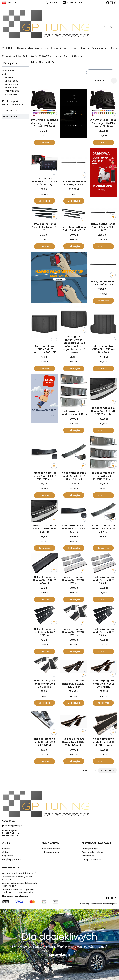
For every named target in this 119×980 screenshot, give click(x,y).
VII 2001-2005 (11, 81)
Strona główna (9, 56)
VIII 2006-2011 (11, 84)
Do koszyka (44, 143)
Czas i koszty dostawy (92, 852)
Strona (98, 81)
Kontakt (6, 849)
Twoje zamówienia (51, 849)
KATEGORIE (23, 56)
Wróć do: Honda (9, 70)
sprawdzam (60, 954)
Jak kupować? (89, 856)
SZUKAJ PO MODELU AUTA (41, 56)
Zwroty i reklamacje (91, 859)
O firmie (6, 852)
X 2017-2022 (11, 95)
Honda (58, 56)
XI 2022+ (9, 78)
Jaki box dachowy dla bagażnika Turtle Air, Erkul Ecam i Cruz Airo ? (18, 891)
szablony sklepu (88, 904)
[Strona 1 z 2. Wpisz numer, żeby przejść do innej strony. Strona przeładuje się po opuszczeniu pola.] (103, 81)
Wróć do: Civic (10, 110)
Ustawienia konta (50, 852)
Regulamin (7, 856)
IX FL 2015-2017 (12, 91)
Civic (66, 56)
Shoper (112, 904)
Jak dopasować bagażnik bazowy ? (19, 873)
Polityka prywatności (12, 859)
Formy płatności (90, 849)
